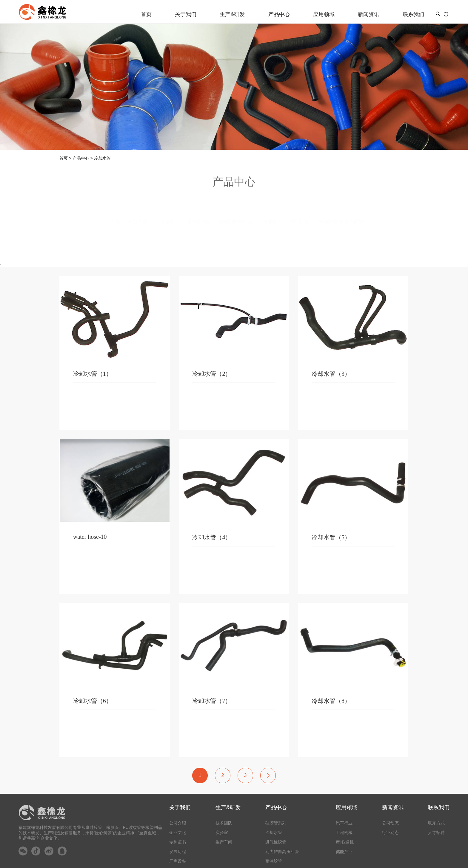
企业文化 (178, 832)
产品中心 (279, 14)
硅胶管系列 (276, 823)
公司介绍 (178, 823)
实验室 (222, 832)
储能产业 (344, 852)
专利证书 (178, 842)
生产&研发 (232, 14)
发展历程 (178, 852)
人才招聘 (436, 832)
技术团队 (224, 823)
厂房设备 (178, 861)
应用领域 (324, 14)
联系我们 (413, 14)
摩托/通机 (345, 842)
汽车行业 (344, 823)
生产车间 (224, 842)
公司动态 (390, 823)
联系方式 (436, 823)
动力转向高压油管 (282, 852)
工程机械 (344, 832)
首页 (146, 14)
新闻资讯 (369, 14)
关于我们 (186, 14)
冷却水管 (274, 832)
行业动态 (390, 832)
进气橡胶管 (276, 842)
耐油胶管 (274, 861)
